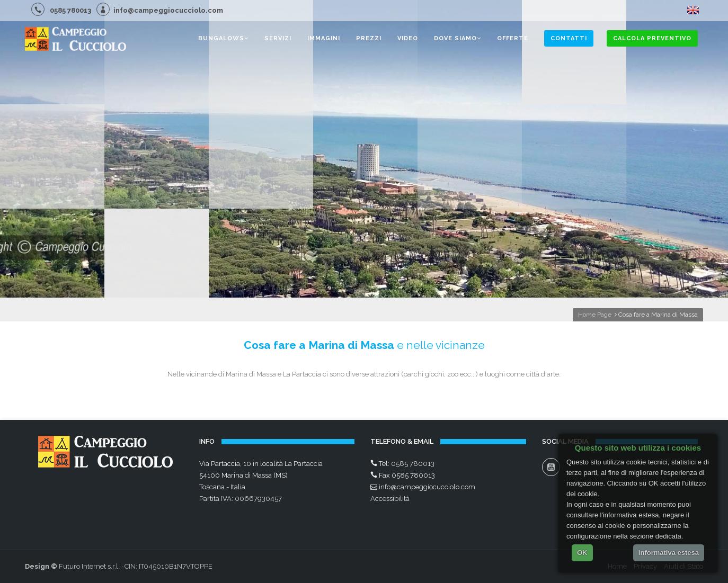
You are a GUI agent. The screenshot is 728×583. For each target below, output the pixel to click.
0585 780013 (61, 10)
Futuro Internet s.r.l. (89, 566)
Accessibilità (390, 499)
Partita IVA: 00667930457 (241, 499)
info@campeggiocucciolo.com (160, 10)
